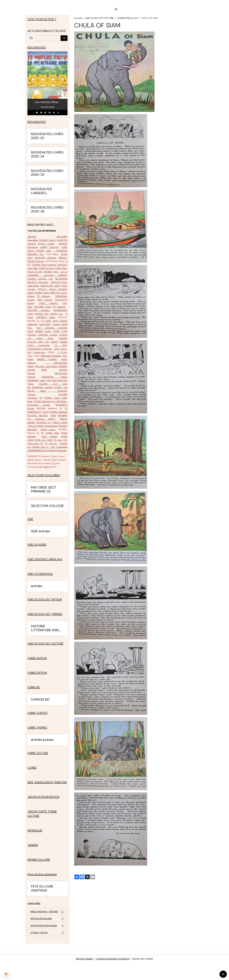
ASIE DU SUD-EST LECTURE (100, 20)
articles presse (42, 756)
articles (37, 603)
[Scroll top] (223, 974)
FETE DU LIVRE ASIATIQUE (42, 905)
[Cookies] (6, 974)
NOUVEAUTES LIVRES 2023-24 (47, 157)
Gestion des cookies (144, 976)
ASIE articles (40, 548)
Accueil (78, 20)
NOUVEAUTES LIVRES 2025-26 (47, 212)
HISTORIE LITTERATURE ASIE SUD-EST (45, 645)
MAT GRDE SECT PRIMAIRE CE (44, 506)
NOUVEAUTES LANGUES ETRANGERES (41, 194)
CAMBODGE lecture (128, 20)
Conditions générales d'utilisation (113, 976)
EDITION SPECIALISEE (47, 935)
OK (64, 40)
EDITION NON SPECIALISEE (47, 943)
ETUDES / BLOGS (47, 950)
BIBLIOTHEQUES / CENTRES (47, 928)
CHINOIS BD (40, 716)
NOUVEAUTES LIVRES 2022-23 (47, 139)
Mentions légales (83, 976)
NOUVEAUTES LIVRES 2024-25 (47, 175)
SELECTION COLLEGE (47, 522)
